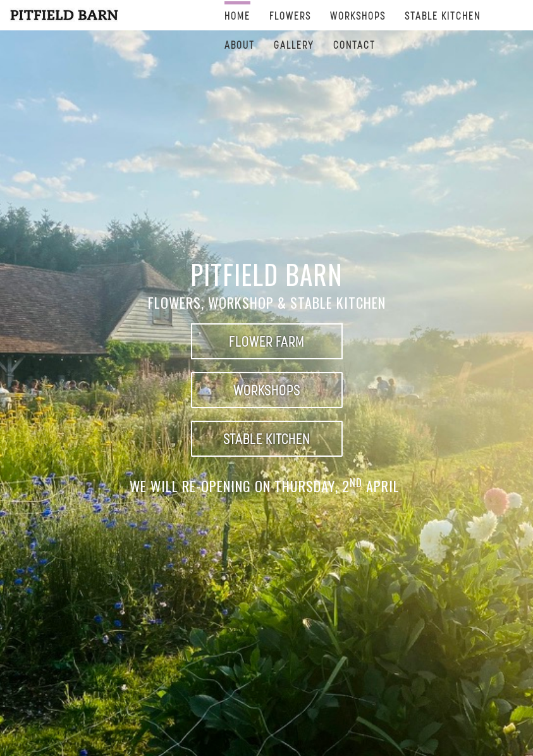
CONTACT (354, 45)
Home (237, 15)
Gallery (294, 45)
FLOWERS (290, 15)
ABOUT (240, 45)
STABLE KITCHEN (443, 15)
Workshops (358, 15)
